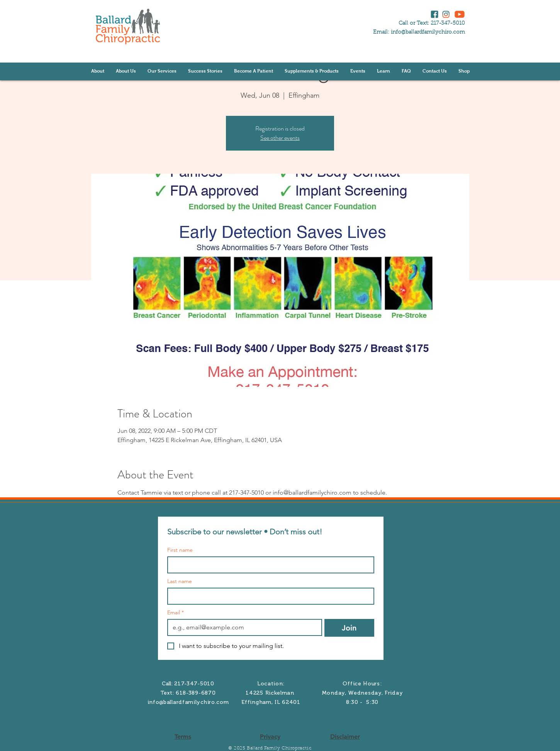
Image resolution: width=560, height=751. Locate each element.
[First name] (268, 565)
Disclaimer (345, 737)
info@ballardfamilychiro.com (428, 32)
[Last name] (268, 596)
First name (180, 550)
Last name (180, 581)
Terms (183, 737)
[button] (126, 71)
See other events (280, 138)
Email (176, 613)
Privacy (270, 737)
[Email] (242, 627)
